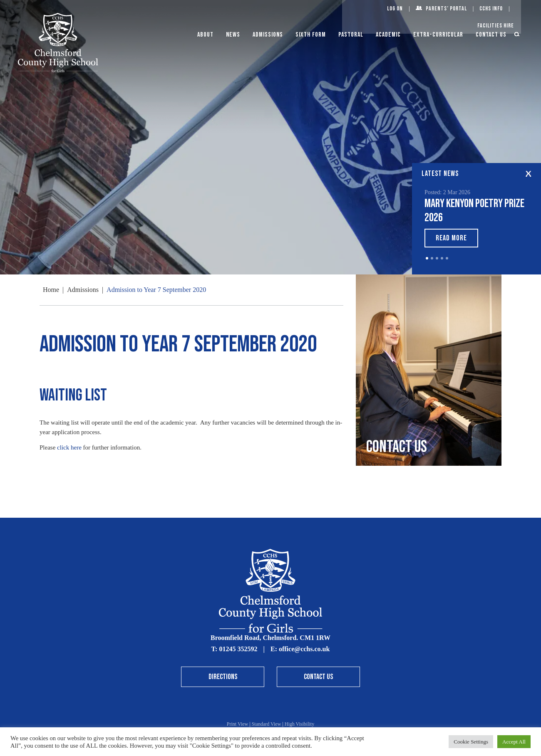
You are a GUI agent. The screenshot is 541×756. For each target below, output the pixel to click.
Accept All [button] (514, 742)
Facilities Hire (496, 26)
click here (69, 447)
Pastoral (351, 35)
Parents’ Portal (446, 9)
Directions (223, 677)
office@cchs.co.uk (304, 649)
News (233, 35)
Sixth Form (311, 35)
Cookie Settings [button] (471, 742)
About (205, 35)
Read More (451, 238)
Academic (388, 35)
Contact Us (491, 35)
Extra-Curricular (438, 35)
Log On (395, 9)
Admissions (268, 35)
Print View (237, 724)
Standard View (267, 724)
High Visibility (299, 724)
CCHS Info (491, 9)
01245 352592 (238, 649)
